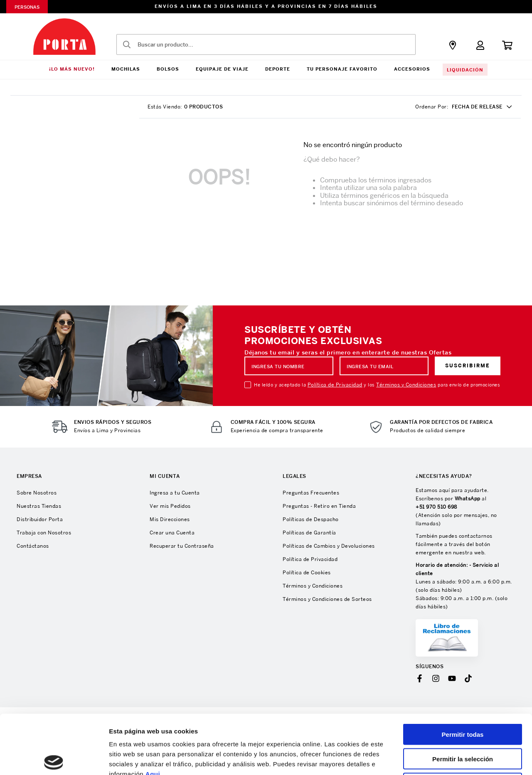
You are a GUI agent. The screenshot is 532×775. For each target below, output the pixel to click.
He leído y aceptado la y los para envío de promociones (377, 385)
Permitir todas (463, 673)
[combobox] (266, 44)
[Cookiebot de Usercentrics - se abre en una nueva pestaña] (54, 759)
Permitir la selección (463, 697)
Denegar (463, 722)
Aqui (153, 712)
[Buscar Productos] (127, 44)
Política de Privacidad (335, 385)
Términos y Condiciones (406, 385)
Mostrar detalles (450, 759)
